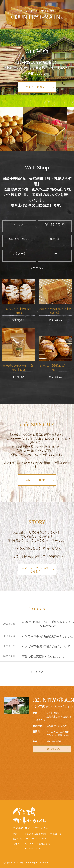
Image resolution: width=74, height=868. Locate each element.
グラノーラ (19, 253)
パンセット (19, 224)
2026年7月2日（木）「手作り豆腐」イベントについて (48, 624)
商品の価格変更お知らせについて (43, 656)
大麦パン (55, 239)
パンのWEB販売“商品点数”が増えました (47, 636)
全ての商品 (37, 268)
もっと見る (37, 672)
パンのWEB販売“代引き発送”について (46, 646)
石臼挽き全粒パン (55, 224)
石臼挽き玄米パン (19, 239)
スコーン (55, 253)
